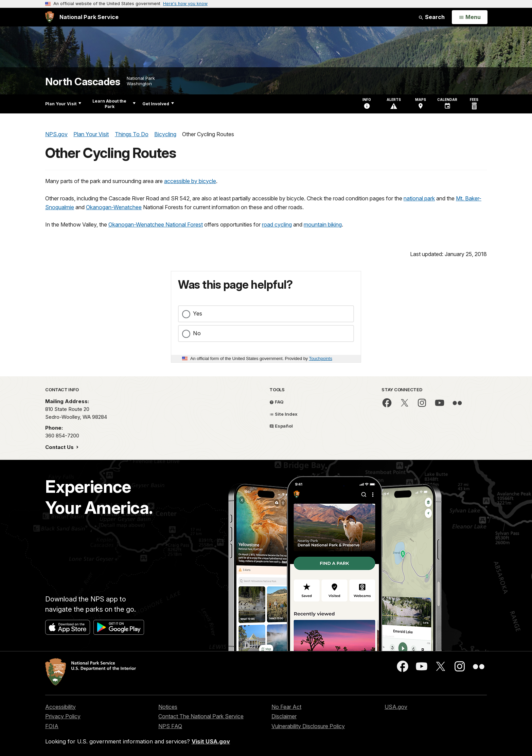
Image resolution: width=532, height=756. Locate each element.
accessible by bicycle (190, 181)
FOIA (52, 726)
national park (419, 198)
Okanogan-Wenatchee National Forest (156, 224)
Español (281, 426)
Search (431, 17)
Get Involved (158, 104)
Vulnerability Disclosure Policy (308, 726)
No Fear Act (286, 707)
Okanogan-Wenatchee (114, 207)
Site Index (283, 414)
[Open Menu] (470, 17)
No (197, 333)
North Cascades (83, 82)
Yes (198, 313)
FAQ (277, 402)
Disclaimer (284, 716)
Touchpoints (321, 358)
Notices (168, 707)
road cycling (277, 224)
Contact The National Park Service (201, 716)
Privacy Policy (63, 716)
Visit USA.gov (211, 741)
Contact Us (60, 447)
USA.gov (396, 707)
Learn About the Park (114, 104)
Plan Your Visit (63, 104)
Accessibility (60, 707)
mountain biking (323, 224)
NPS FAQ (170, 726)
